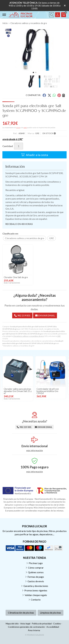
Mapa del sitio (12, 624)
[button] (33, 72)
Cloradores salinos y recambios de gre (28, 336)
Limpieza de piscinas (51, 613)
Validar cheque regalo (36, 595)
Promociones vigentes (36, 590)
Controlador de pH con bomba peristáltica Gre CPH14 (48, 391)
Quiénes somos (36, 572)
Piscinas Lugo (36, 563)
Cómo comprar (36, 568)
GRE (59, 336)
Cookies (57, 624)
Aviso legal (25, 624)
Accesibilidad (53, 627)
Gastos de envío (36, 581)
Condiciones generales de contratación (26, 627)
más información (35, 450)
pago (25, 128)
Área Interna (34, 630)
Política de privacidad (42, 624)
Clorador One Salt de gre (16, 277)
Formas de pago (36, 577)
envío (18, 128)
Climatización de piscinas (21, 613)
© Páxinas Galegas (34, 635)
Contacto (36, 600)
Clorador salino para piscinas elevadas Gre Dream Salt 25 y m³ (18, 391)
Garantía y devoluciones (36, 586)
